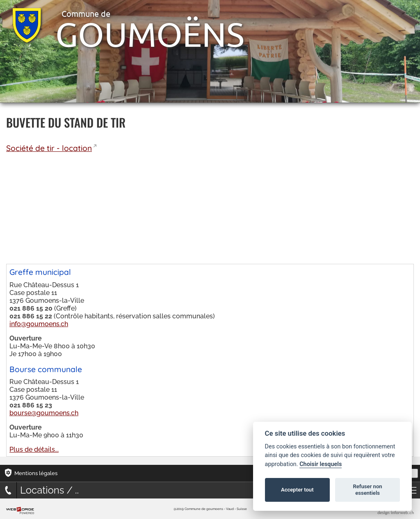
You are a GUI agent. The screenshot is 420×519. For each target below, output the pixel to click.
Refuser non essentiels (367, 490)
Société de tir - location (49, 148)
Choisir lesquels (321, 464)
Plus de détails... (34, 449)
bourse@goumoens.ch (44, 413)
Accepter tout (297, 490)
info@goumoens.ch (39, 324)
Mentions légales (36, 473)
